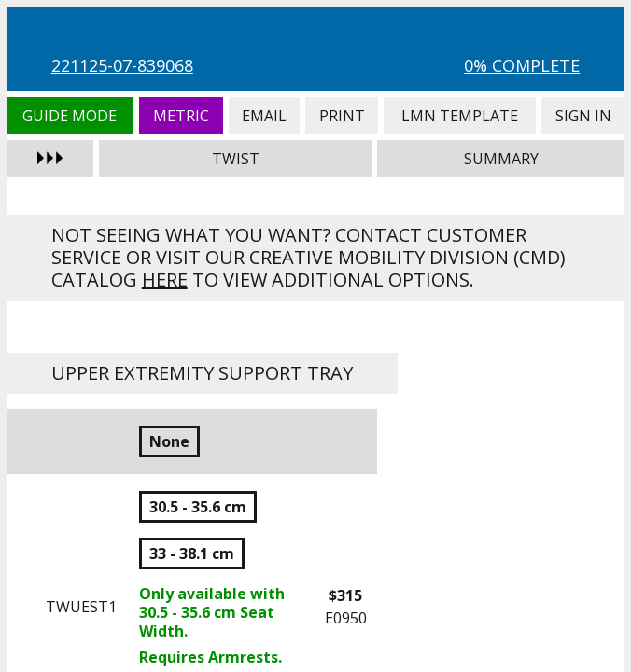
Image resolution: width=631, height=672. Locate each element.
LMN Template (460, 116)
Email (265, 116)
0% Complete (522, 65)
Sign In (583, 116)
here (165, 280)
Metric (181, 116)
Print (342, 116)
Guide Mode (70, 116)
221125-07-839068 (122, 65)
